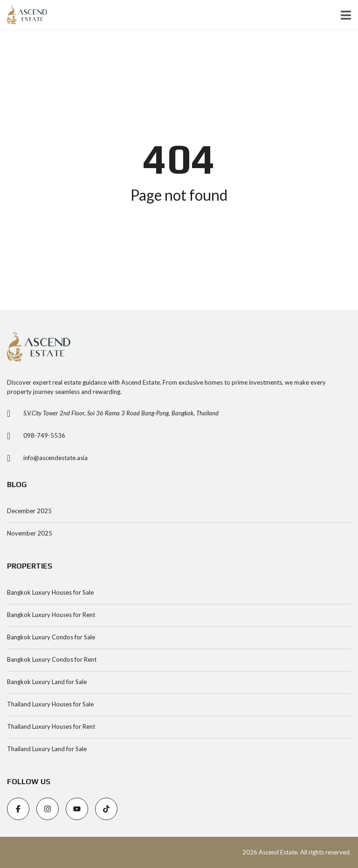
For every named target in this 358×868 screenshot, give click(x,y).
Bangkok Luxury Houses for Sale (50, 592)
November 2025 (30, 533)
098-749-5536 (44, 435)
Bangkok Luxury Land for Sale (47, 682)
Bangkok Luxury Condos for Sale (51, 637)
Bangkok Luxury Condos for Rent (52, 659)
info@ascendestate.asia (55, 458)
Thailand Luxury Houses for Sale (50, 704)
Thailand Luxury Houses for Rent (51, 726)
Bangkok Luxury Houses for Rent (51, 615)
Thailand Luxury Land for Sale (47, 749)
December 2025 (29, 511)
